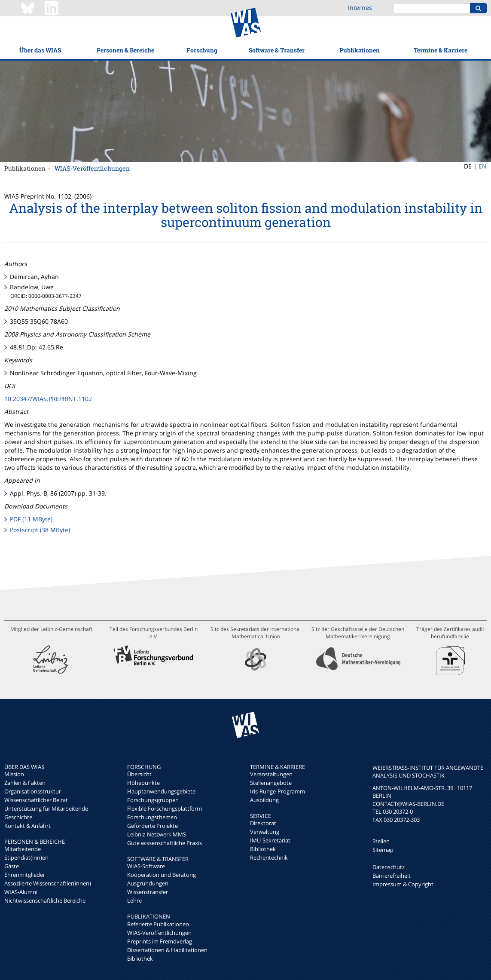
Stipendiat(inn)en (26, 857)
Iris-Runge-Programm (278, 791)
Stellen (381, 841)
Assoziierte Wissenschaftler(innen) (48, 883)
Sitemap (383, 850)
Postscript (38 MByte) (40, 530)
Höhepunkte (143, 783)
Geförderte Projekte (152, 826)
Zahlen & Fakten (25, 783)
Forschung (202, 50)
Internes (360, 8)
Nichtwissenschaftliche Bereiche (45, 900)
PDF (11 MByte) (31, 519)
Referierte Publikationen (158, 924)
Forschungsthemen (152, 817)
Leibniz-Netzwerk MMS (157, 834)
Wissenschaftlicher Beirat (36, 800)
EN (483, 166)
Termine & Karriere (441, 50)
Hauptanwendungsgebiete (161, 791)
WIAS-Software (146, 866)
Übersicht (139, 774)
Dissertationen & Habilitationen (167, 950)
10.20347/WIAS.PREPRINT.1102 (48, 399)
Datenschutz (389, 867)
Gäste (12, 866)
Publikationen (360, 50)
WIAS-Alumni (21, 892)
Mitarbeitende (23, 849)
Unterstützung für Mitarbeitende (46, 808)
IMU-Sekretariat (270, 840)
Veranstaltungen (271, 774)
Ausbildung (264, 800)
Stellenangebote (271, 783)
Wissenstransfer (148, 892)
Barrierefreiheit (392, 876)
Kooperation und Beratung (162, 875)
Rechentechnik (269, 857)
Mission (14, 774)
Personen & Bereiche (125, 50)
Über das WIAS (40, 50)
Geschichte (18, 817)
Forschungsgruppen (153, 800)
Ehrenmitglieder (25, 875)
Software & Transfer (277, 50)
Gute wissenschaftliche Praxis (165, 843)
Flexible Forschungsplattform (165, 808)
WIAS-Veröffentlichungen (92, 168)
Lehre (134, 900)
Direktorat (263, 823)
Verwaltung (265, 832)
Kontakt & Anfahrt (27, 826)
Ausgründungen (148, 883)
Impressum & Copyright (403, 884)
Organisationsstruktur (33, 791)
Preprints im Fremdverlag (160, 941)
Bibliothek (140, 959)
